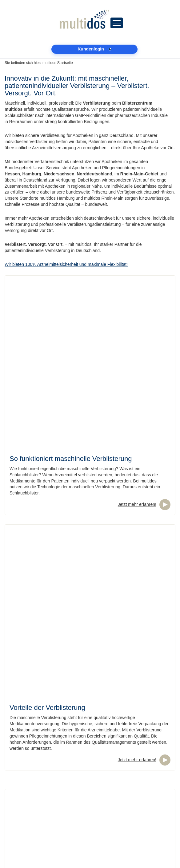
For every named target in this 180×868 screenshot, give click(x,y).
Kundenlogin (17, 825)
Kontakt (12, 843)
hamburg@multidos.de (26, 766)
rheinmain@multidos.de (27, 795)
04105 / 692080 (36, 760)
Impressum (15, 831)
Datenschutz (17, 837)
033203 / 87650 (36, 818)
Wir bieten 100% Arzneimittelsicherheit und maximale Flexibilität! (66, 264)
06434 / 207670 (36, 789)
